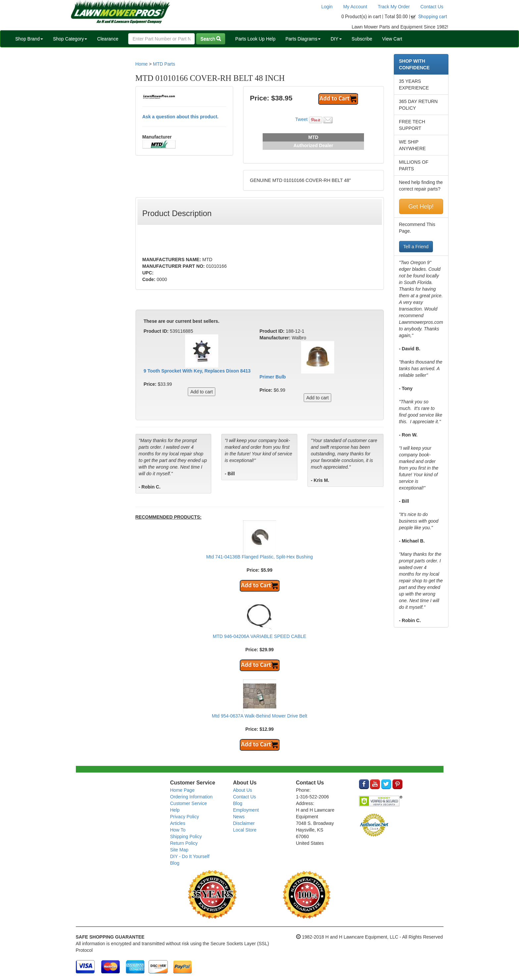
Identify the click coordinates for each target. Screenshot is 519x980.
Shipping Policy (186, 836)
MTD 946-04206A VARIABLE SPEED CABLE (259, 636)
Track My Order (394, 7)
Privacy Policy (185, 817)
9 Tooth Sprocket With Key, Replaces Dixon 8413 (197, 371)
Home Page (182, 790)
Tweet (301, 119)
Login (327, 7)
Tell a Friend (416, 247)
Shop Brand (29, 39)
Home (142, 64)
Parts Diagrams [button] (303, 39)
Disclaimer (244, 823)
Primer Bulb (273, 377)
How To (178, 830)
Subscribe (362, 39)
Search (211, 39)
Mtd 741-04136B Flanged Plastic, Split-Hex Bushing (259, 557)
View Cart (392, 39)
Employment (246, 810)
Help (175, 810)
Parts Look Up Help (255, 39)
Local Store (245, 830)
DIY (336, 39)
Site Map (179, 850)
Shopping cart (433, 17)
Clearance (108, 39)
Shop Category (70, 39)
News (239, 817)
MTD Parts (164, 64)
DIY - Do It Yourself (190, 856)
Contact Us (432, 7)
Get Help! (421, 206)
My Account (355, 7)
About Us (243, 790)
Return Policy (184, 843)
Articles (178, 823)
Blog (175, 863)
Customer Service (189, 803)
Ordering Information (191, 797)
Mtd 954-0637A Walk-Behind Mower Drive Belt (259, 716)
